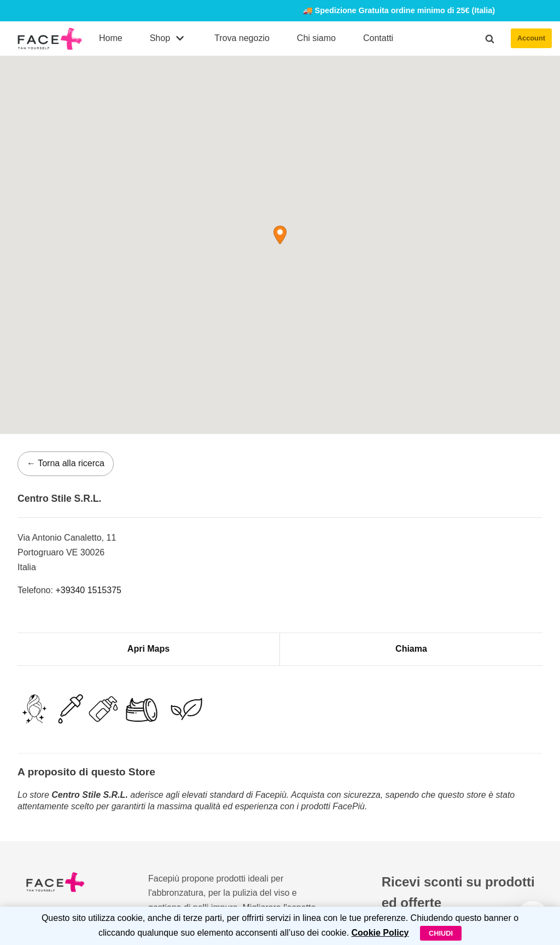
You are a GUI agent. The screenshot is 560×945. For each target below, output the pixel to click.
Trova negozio (242, 38)
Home (111, 38)
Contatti (378, 38)
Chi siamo (316, 38)
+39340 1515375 (88, 590)
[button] (490, 39)
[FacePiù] (50, 39)
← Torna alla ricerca (66, 463)
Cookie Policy (380, 933)
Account (531, 38)
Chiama (411, 649)
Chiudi (441, 933)
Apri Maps (148, 649)
